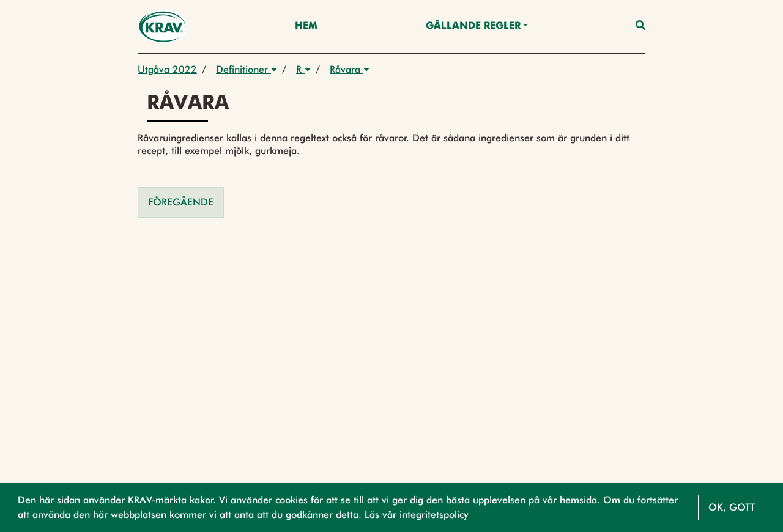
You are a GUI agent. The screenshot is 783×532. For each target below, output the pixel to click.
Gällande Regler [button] (473, 26)
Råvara (350, 69)
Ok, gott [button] (732, 507)
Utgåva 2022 (167, 69)
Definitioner (247, 69)
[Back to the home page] (162, 27)
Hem (306, 26)
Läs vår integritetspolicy (417, 515)
